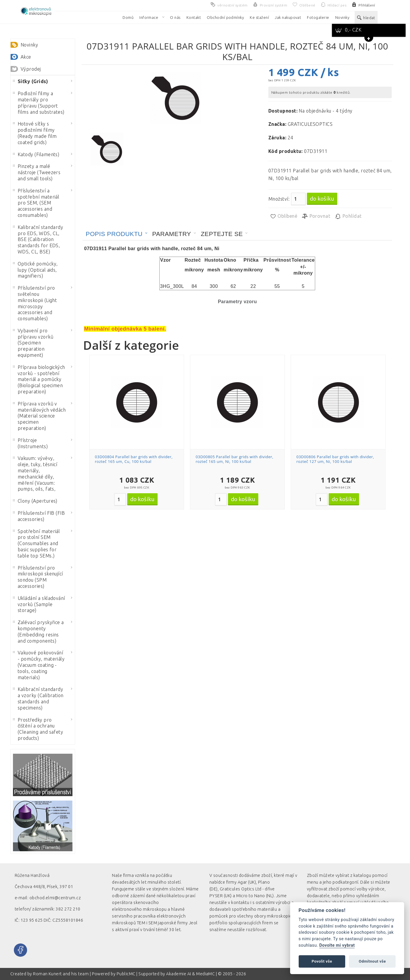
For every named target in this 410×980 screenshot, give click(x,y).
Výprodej (31, 69)
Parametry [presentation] (172, 234)
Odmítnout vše (372, 961)
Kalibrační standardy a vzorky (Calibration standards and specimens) (38, 698)
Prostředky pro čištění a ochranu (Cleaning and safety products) (38, 729)
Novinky (29, 45)
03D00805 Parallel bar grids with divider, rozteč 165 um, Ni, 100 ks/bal (234, 459)
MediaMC (205, 974)
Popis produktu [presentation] (114, 234)
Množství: (279, 199)
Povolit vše (322, 961)
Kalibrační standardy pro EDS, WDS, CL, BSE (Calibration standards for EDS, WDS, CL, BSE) (38, 239)
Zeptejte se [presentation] (222, 234)
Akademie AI (178, 974)
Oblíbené (283, 216)
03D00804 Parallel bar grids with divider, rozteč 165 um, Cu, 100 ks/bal (134, 459)
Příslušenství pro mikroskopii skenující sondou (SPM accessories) (38, 577)
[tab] (117, 234)
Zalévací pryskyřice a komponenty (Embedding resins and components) (38, 631)
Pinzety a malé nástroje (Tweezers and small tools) (37, 172)
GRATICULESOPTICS (310, 124)
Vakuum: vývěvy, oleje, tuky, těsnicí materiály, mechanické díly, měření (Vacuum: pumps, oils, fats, (35, 473)
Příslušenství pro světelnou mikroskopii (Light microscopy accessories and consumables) (35, 303)
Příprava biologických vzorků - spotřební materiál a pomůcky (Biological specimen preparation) (39, 379)
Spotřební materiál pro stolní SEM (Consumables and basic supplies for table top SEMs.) (37, 543)
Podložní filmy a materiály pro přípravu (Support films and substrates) (39, 103)
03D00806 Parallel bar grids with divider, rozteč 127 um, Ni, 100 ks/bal (335, 459)
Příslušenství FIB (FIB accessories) (39, 516)
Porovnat (316, 216)
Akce (26, 57)
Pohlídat (348, 216)
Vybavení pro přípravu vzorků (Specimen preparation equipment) (33, 343)
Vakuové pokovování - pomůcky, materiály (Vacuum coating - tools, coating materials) (39, 665)
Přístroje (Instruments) (30, 443)
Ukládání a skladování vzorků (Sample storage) (39, 604)
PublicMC (126, 974)
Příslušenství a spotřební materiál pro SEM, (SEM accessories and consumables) (36, 203)
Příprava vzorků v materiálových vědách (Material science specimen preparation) (39, 416)
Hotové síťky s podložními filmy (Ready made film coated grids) (35, 133)
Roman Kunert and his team (61, 974)
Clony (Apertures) (35, 501)
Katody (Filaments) (36, 154)
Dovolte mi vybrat (337, 945)
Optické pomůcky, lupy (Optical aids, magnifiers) (35, 270)
